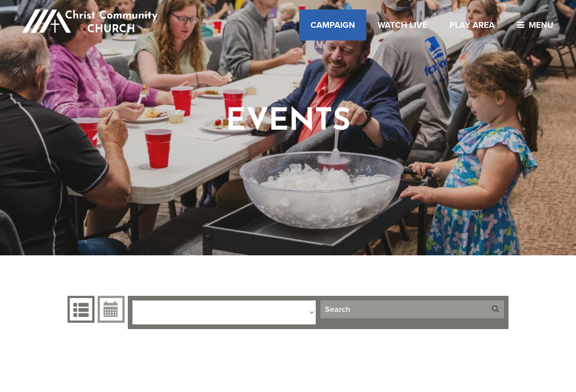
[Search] (404, 309)
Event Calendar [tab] (110, 309)
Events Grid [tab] (80, 309)
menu (533, 25)
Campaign (333, 25)
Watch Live (402, 25)
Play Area (472, 25)
